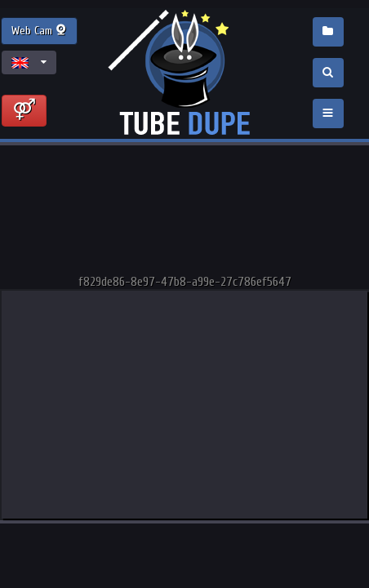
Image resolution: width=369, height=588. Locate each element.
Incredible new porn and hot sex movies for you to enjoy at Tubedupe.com (184, 73)
